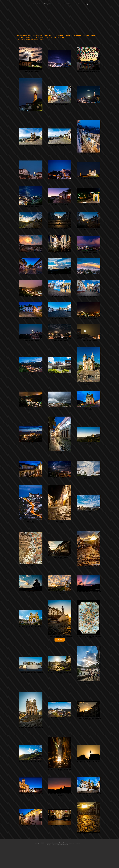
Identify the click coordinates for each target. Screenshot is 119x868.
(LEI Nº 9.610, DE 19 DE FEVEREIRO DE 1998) (48, 37)
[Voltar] (60, 640)
